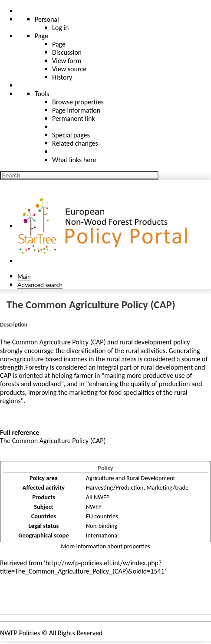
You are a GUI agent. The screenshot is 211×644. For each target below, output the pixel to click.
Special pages (71, 135)
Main (24, 276)
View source (69, 69)
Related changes (75, 143)
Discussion (67, 52)
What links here (74, 160)
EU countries (102, 516)
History (62, 77)
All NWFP (98, 497)
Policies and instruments (43, 597)
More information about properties (105, 546)
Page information (76, 110)
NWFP (94, 507)
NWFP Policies (20, 633)
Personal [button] (47, 19)
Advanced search (40, 285)
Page (59, 44)
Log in (60, 28)
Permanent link (74, 118)
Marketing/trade (167, 487)
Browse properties (78, 102)
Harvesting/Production (115, 487)
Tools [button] (42, 94)
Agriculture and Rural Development (131, 478)
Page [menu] (41, 36)
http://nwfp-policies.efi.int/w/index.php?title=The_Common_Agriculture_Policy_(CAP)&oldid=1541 (82, 567)
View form (67, 61)
